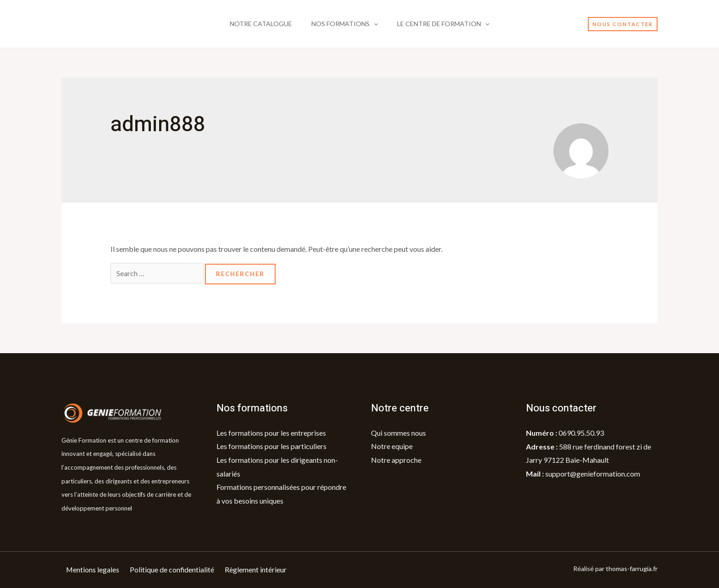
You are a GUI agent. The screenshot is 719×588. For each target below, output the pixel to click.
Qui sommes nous (398, 433)
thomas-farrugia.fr (632, 569)
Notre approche (396, 460)
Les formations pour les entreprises (271, 433)
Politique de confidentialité (173, 570)
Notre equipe (392, 447)
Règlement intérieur (257, 570)
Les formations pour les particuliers (271, 447)
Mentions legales (93, 570)
